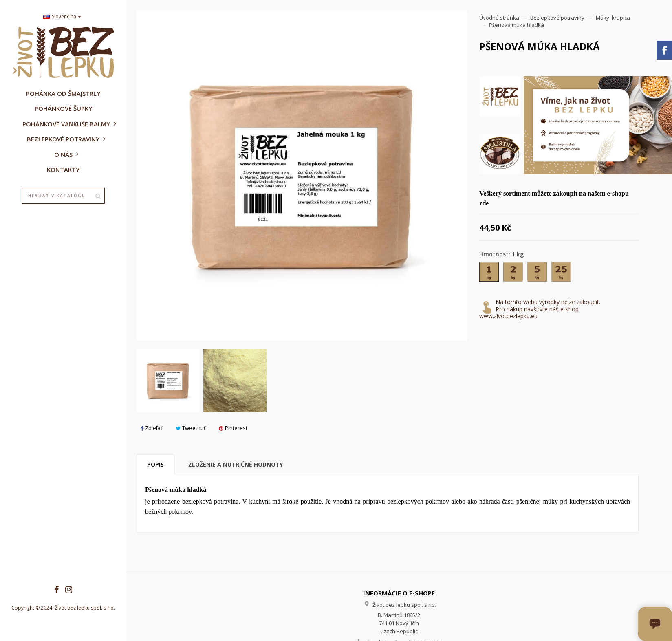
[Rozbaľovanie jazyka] (63, 17)
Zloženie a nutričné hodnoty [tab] (236, 464)
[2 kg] (514, 274)
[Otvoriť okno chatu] (655, 624)
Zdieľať (152, 428)
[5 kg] (538, 274)
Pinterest (233, 428)
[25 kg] (562, 274)
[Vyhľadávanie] (63, 196)
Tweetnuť (191, 428)
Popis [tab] (155, 464)
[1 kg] (490, 274)
